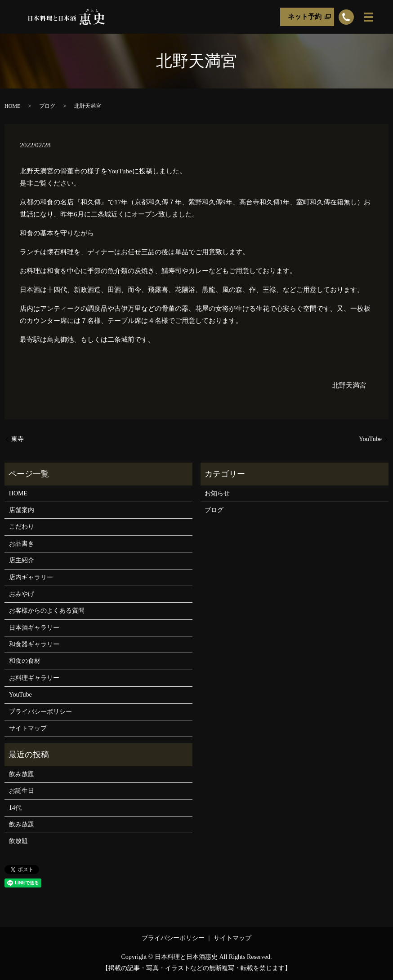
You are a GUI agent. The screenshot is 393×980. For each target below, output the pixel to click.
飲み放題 (22, 774)
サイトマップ (28, 728)
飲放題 (18, 841)
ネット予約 (305, 17)
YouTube (370, 439)
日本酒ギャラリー (34, 628)
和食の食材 (25, 661)
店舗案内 (22, 510)
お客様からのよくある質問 (47, 611)
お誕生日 (22, 791)
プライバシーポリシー (40, 712)
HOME (12, 106)
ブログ (47, 106)
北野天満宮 (349, 385)
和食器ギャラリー (34, 644)
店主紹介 (22, 560)
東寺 (18, 439)
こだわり (22, 527)
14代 (15, 808)
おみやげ (22, 594)
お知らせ (217, 493)
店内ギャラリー (31, 577)
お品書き (22, 544)
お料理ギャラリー (34, 678)
